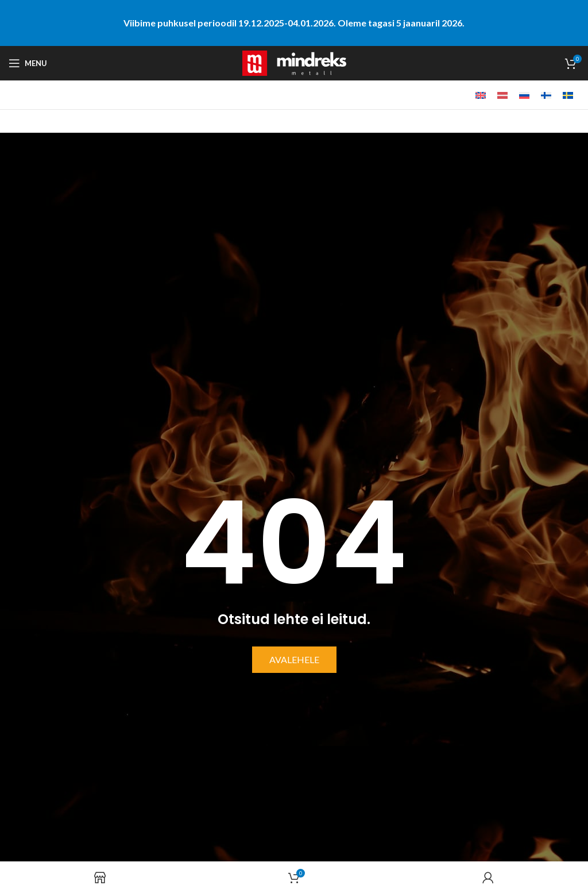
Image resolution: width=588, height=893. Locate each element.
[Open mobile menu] (28, 63)
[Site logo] (294, 62)
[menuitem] (481, 95)
